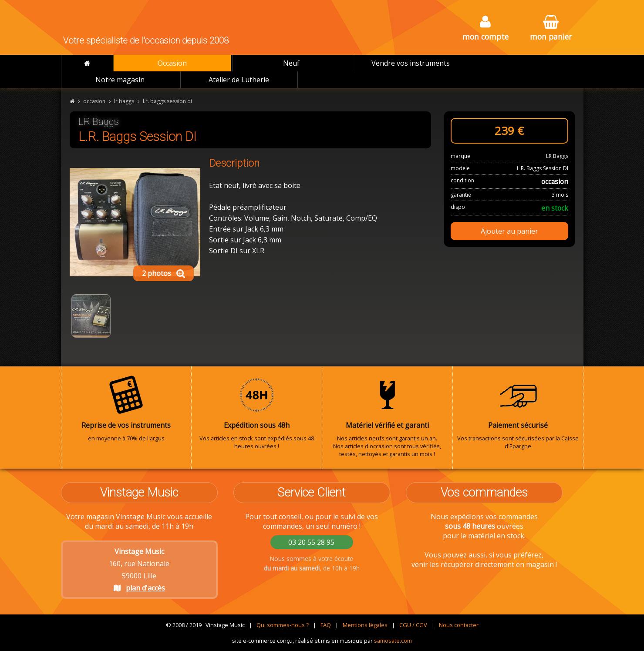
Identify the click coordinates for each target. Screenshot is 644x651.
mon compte (486, 29)
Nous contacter (459, 625)
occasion (94, 101)
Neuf (291, 63)
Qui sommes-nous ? (283, 625)
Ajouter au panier (509, 231)
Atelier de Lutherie (239, 80)
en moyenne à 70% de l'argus (126, 409)
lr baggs (124, 101)
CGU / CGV (413, 625)
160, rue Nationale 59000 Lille (139, 570)
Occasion (172, 63)
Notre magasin (120, 80)
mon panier (551, 29)
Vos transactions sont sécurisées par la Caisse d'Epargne (518, 413)
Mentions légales (365, 625)
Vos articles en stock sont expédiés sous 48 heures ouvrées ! (257, 413)
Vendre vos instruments (411, 63)
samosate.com (393, 641)
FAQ (326, 625)
